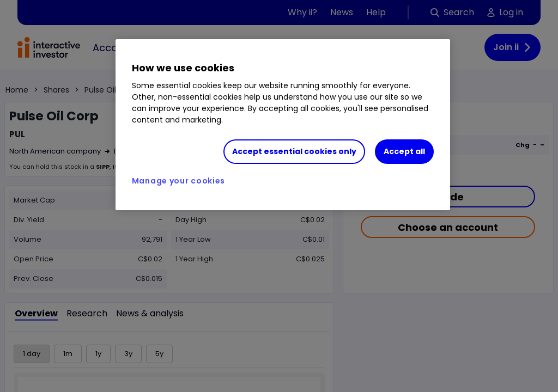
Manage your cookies (178, 181)
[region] (283, 125)
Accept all (404, 151)
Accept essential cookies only (294, 151)
